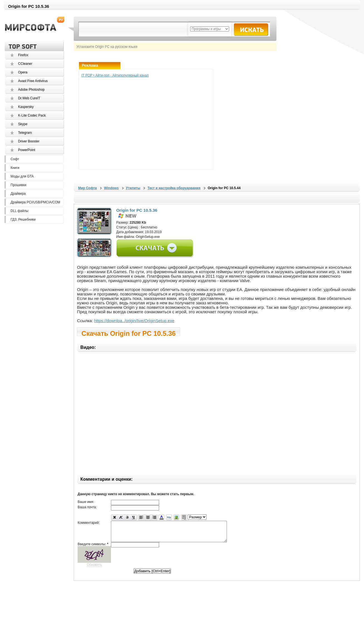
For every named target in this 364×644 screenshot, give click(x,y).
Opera (23, 72)
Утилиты (133, 188)
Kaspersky (26, 107)
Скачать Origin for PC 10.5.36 (129, 333)
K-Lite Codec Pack (32, 115)
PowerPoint (27, 150)
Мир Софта (87, 188)
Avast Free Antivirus (33, 81)
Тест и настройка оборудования (174, 188)
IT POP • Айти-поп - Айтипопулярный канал (115, 75)
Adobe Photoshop (31, 90)
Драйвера (18, 194)
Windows (111, 188)
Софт (15, 159)
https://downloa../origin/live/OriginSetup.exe (134, 321)
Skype (23, 124)
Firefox (23, 55)
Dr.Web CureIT (29, 98)
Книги (15, 168)
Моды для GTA (22, 176)
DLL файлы (19, 211)
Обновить (94, 569)
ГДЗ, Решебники (23, 219)
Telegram (25, 133)
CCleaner (25, 64)
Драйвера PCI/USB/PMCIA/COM (35, 202)
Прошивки (18, 185)
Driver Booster (29, 141)
